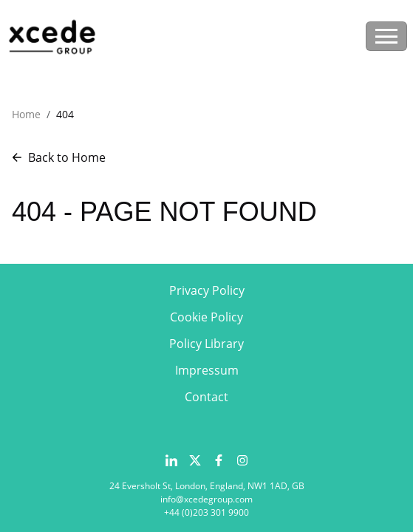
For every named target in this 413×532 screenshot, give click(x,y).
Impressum (207, 370)
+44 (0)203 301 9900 (206, 512)
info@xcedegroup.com (206, 499)
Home (26, 114)
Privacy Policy (207, 290)
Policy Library (206, 344)
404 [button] (65, 114)
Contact (206, 397)
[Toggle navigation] (386, 36)
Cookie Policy (206, 317)
